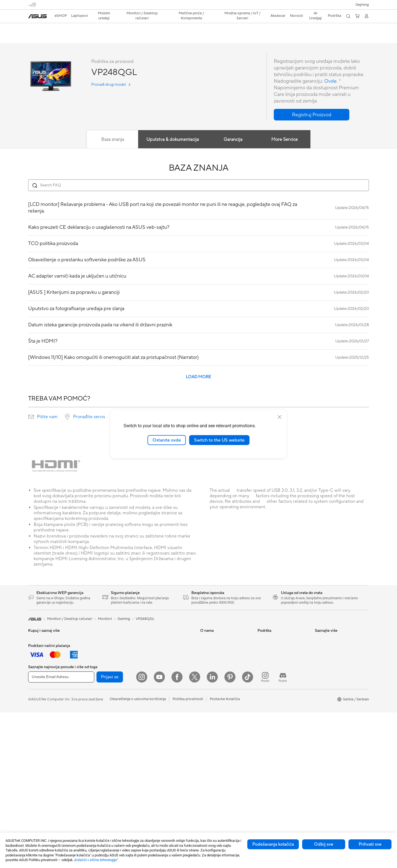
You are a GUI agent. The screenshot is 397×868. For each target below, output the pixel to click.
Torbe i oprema (154, 730)
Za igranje (36, 681)
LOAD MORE (198, 377)
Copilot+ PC (38, 706)
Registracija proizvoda (276, 660)
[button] (362, 5)
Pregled (34, 38)
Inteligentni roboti (157, 656)
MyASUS (265, 702)
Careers (207, 689)
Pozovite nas (268, 677)
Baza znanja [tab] (112, 140)
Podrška (78, 38)
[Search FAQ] (198, 186)
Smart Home (152, 681)
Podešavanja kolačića (273, 844)
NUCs (33, 789)
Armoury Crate (327, 697)
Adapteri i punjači (156, 747)
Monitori (35, 748)
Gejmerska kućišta (100, 689)
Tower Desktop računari (48, 772)
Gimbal (148, 784)
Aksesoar (36, 689)
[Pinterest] (230, 832)
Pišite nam (47, 417)
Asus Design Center (331, 647)
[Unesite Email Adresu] (61, 832)
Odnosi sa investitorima (219, 681)
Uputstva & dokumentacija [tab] (173, 140)
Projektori (36, 756)
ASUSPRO (324, 656)
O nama (206, 639)
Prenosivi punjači (156, 768)
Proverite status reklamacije (280, 639)
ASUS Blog (324, 681)
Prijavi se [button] (110, 832)
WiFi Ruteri (94, 772)
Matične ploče (97, 673)
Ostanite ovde (167, 440)
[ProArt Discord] (283, 832)
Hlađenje (92, 697)
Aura (319, 705)
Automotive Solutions (332, 664)
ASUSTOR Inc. (212, 664)
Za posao (36, 656)
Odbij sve (324, 844)
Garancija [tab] (233, 140)
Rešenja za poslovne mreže (164, 639)
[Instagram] (142, 832)
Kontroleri (150, 776)
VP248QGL (43, 29)
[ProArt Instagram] (265, 832)
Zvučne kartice (97, 714)
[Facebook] (177, 832)
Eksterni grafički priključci (106, 739)
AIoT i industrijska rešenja (163, 664)
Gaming (124, 619)
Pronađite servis (89, 417)
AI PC (33, 697)
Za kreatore (38, 664)
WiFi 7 (90, 756)
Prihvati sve (370, 844)
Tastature (150, 697)
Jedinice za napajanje (102, 706)
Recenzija (56, 38)
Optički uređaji (97, 722)
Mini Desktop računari (103, 639)
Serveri (148, 672)
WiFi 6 (90, 764)
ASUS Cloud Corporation (221, 672)
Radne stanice (97, 647)
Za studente (38, 673)
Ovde (330, 81)
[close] (280, 417)
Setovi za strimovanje (159, 722)
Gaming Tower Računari (47, 781)
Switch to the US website (219, 440)
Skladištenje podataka (103, 730)
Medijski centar (213, 656)
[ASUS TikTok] (248, 832)
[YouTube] (159, 832)
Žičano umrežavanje (158, 647)
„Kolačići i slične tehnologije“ (96, 860)
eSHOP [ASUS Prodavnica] (61, 16)
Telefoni (34, 722)
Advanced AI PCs (329, 689)
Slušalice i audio (155, 714)
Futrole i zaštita (154, 739)
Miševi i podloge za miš (161, 706)
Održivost (208, 647)
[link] (37, 16)
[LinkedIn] (212, 832)
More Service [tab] (285, 140)
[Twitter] (195, 832)
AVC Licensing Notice (332, 672)
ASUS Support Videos (276, 693)
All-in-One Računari (44, 764)
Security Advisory (272, 685)
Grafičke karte (97, 681)
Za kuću (34, 648)
